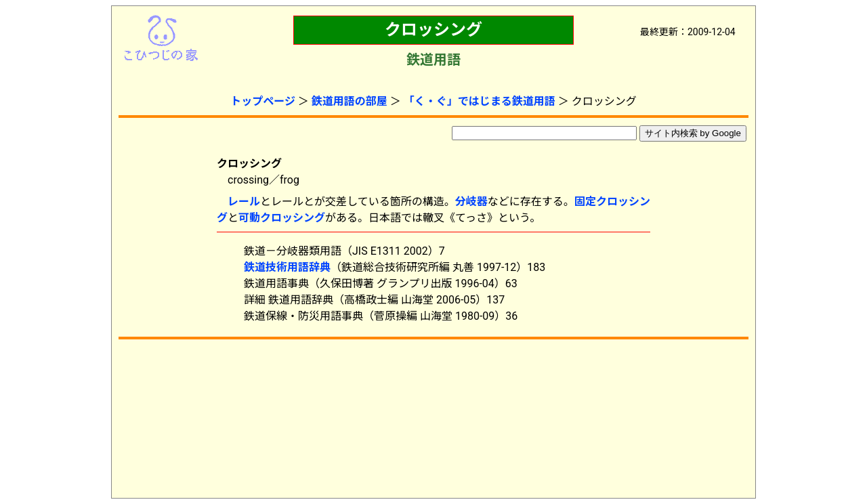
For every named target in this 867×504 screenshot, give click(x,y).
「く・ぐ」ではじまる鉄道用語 (480, 101)
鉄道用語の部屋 (350, 101)
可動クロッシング (282, 218)
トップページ (263, 101)
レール (244, 202)
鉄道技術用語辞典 (287, 267)
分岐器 (471, 202)
